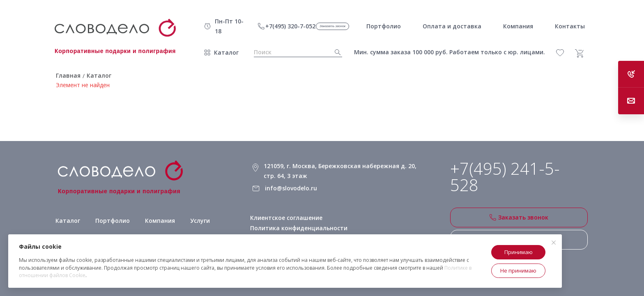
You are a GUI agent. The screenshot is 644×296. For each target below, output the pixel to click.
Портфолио (113, 221)
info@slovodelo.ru (291, 188)
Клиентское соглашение (286, 218)
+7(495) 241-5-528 (505, 177)
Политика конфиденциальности (299, 228)
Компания (160, 221)
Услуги (200, 221)
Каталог (226, 52)
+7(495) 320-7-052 (290, 26)
